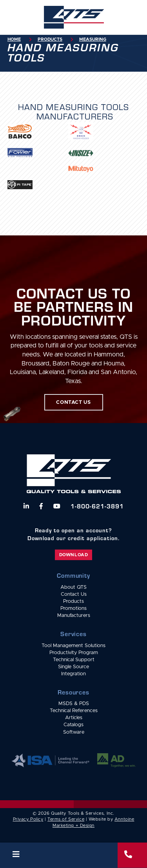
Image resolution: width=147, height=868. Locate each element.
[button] (59, 855)
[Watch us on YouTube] (57, 506)
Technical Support (74, 660)
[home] (74, 17)
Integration (73, 674)
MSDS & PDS (74, 704)
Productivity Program (74, 653)
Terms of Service (66, 819)
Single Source (73, 667)
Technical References (74, 711)
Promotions (73, 609)
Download (73, 555)
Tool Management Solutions (73, 646)
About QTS (73, 587)
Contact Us (74, 594)
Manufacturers (74, 616)
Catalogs (73, 725)
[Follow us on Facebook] (41, 506)
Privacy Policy (28, 819)
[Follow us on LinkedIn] (26, 506)
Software (74, 732)
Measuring (93, 39)
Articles (74, 718)
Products (50, 39)
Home (14, 39)
